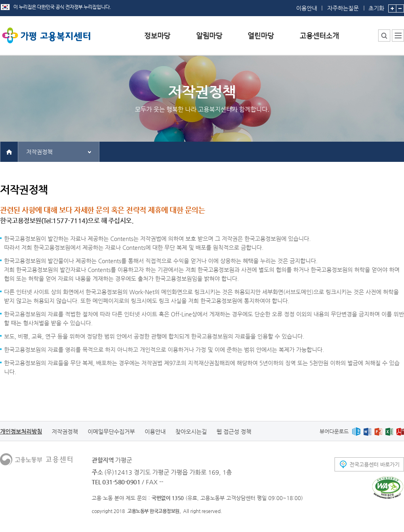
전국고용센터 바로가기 (375, 464)
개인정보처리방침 (21, 431)
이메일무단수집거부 (111, 431)
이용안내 (307, 8)
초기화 (376, 6)
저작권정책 (39, 152)
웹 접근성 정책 (234, 431)
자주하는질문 (343, 8)
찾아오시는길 (191, 431)
